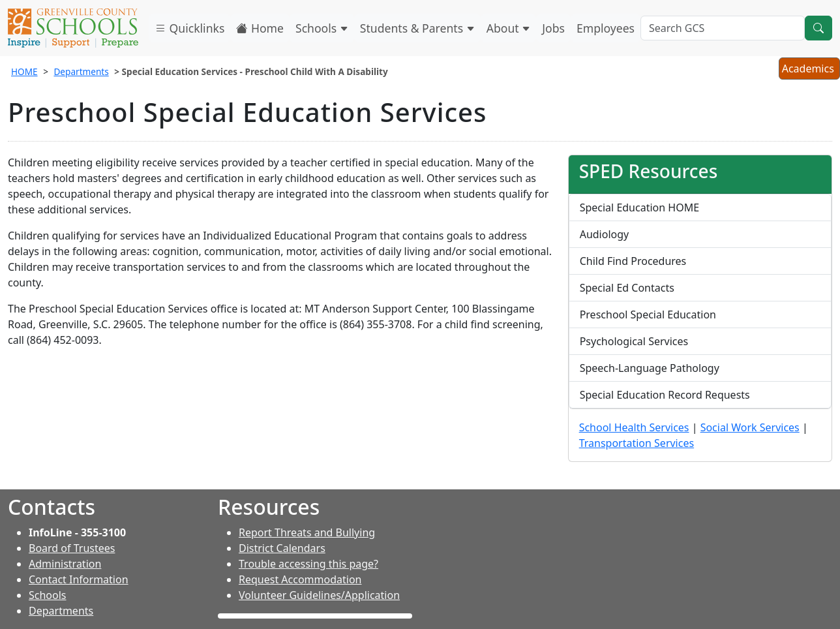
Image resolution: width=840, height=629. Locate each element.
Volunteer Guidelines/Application (319, 595)
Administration (65, 564)
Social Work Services (750, 427)
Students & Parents (417, 28)
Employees (606, 28)
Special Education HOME (639, 207)
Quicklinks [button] (189, 28)
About (509, 28)
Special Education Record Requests (665, 395)
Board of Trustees (72, 548)
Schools (322, 28)
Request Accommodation (300, 579)
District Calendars (282, 548)
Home (260, 28)
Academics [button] (809, 70)
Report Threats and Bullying (307, 532)
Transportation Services (637, 443)
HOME (24, 71)
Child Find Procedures (633, 261)
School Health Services (634, 427)
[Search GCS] (723, 28)
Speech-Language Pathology (650, 368)
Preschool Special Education (648, 314)
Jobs (553, 28)
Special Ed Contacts (627, 288)
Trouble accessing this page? (308, 564)
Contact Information (79, 579)
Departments (81, 71)
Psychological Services (634, 341)
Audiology (605, 234)
